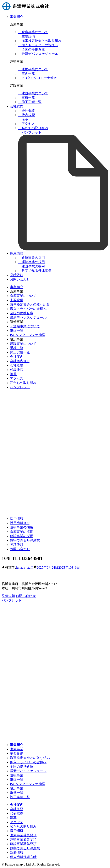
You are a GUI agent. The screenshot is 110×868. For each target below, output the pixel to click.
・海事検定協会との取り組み (40, 41)
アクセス (17, 378)
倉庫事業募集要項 (23, 835)
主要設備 (17, 300)
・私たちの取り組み (33, 128)
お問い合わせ (20, 279)
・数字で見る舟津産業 (35, 271)
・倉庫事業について (33, 32)
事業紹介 (17, 17)
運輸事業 (17, 775)
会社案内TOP (20, 361)
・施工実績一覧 (30, 102)
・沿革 (23, 119)
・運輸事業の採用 (32, 262)
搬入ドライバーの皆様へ (28, 309)
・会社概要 (27, 111)
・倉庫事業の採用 (32, 258)
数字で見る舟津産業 (25, 540)
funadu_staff (24, 568)
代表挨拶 (17, 370)
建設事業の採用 (22, 536)
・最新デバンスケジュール (38, 54)
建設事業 (17, 788)
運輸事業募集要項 (23, 839)
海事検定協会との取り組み (30, 304)
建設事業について (23, 344)
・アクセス (27, 124)
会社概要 (17, 365)
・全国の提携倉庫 (32, 49)
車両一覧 (17, 331)
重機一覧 (17, 348)
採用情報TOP (20, 523)
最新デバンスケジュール (28, 317)
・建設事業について (33, 93)
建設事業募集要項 (23, 844)
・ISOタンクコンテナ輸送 (38, 78)
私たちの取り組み (23, 383)
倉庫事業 (17, 749)
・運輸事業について (33, 69)
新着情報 (17, 853)
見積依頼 (17, 275)
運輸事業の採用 (22, 527)
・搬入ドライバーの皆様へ (38, 45)
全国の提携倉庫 (22, 313)
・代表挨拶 (27, 115)
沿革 (13, 374)
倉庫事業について (23, 296)
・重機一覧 (27, 98)
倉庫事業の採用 (22, 532)
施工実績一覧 (20, 352)
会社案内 (17, 106)
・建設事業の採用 (32, 266)
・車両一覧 (27, 73)
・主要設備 (27, 36)
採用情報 (17, 253)
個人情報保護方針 (23, 857)
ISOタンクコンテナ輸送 (28, 335)
